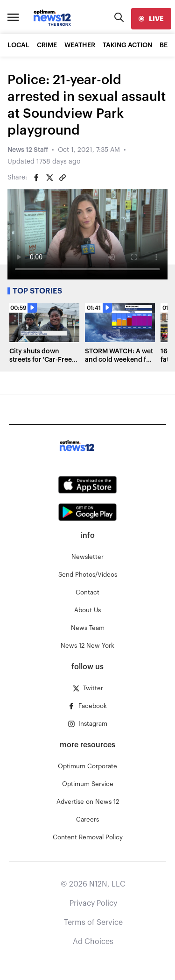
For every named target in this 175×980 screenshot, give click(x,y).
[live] (151, 19)
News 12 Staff (28, 150)
